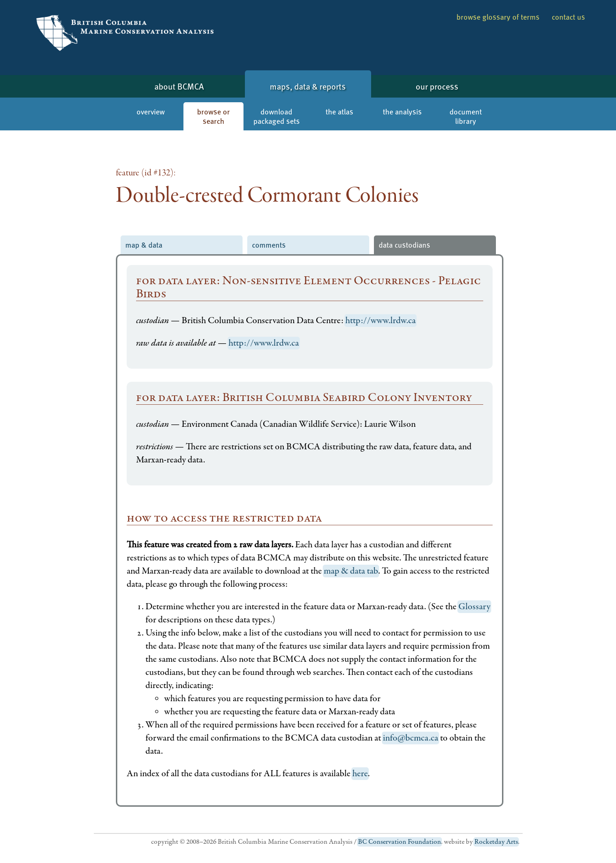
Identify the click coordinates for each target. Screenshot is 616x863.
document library (466, 116)
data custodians (404, 245)
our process (437, 86)
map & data (144, 245)
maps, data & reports (308, 86)
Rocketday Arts (496, 842)
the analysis (402, 111)
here (360, 774)
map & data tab (351, 571)
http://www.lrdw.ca (380, 321)
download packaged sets (277, 116)
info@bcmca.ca (411, 738)
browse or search (213, 116)
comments (269, 245)
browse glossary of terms (498, 17)
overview (151, 111)
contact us (568, 17)
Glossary (474, 607)
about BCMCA (179, 86)
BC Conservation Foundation (399, 842)
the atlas (339, 111)
